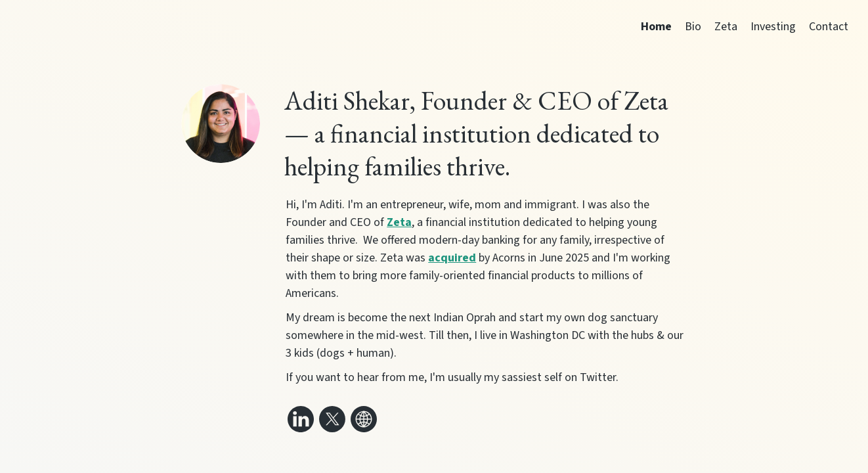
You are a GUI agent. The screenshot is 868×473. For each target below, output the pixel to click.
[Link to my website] (364, 419)
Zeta (726, 27)
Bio (693, 27)
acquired (452, 258)
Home (656, 27)
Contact (829, 27)
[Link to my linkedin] (301, 419)
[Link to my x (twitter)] (332, 419)
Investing (773, 27)
